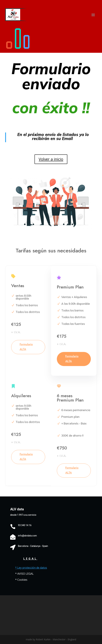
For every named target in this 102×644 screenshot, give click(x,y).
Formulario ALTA (26, 349)
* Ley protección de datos (31, 568)
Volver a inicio (51, 159)
